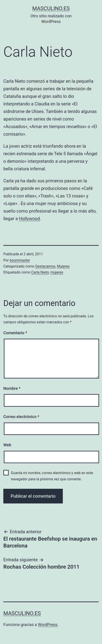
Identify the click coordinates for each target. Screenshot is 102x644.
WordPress (48, 625)
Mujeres (63, 266)
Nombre (12, 388)
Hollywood (29, 219)
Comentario (15, 333)
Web (7, 445)
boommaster (20, 260)
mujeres (57, 272)
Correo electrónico (21, 417)
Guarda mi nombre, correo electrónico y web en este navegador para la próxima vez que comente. (52, 476)
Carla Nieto (40, 272)
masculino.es (51, 8)
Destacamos (45, 266)
